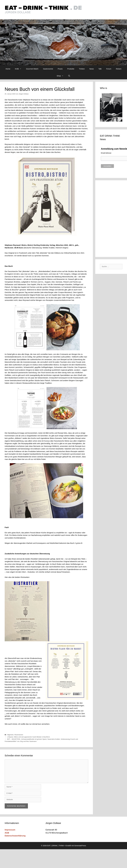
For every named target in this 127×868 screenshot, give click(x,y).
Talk (100, 69)
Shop (61, 76)
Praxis (60, 69)
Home (8, 69)
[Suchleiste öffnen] (69, 76)
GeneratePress (80, 846)
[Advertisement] (112, 218)
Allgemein (10, 735)
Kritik (19, 69)
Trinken (82, 69)
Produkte (71, 69)
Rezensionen (19, 735)
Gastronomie (48, 69)
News (92, 69)
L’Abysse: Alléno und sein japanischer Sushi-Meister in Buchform (28, 737)
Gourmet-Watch (32, 69)
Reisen (119, 69)
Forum (109, 69)
